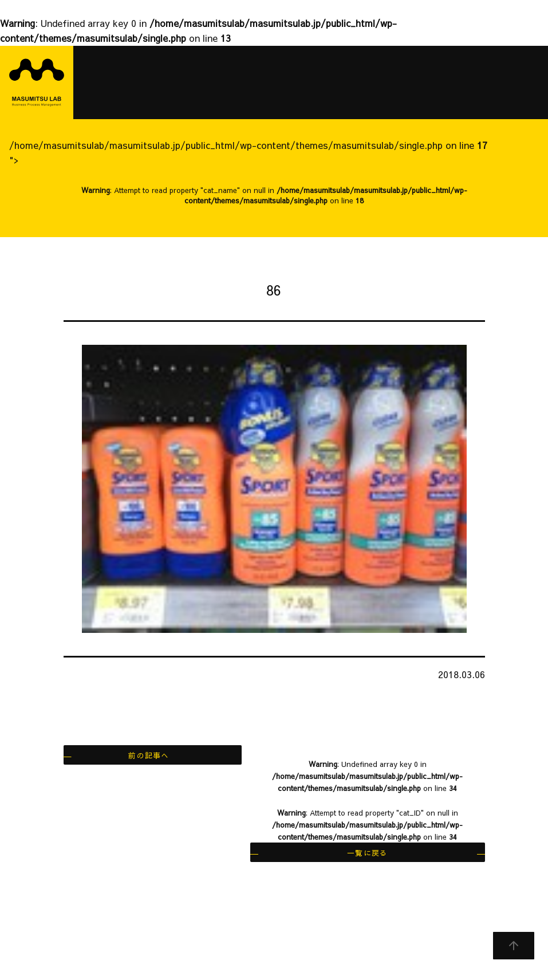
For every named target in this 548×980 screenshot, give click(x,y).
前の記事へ (149, 755)
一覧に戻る (367, 853)
